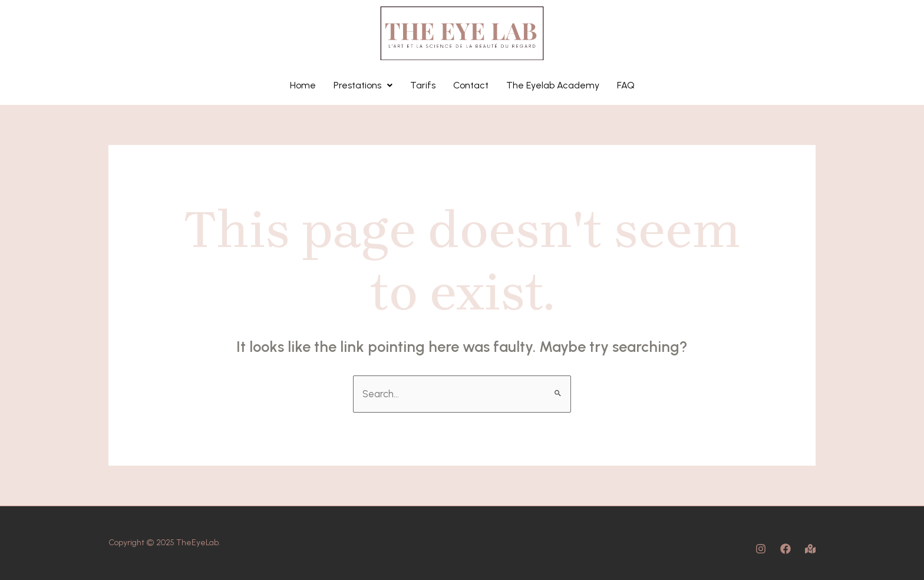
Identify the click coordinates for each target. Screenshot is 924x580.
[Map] (810, 549)
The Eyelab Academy (553, 85)
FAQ (626, 85)
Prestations (363, 85)
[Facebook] (786, 549)
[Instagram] (761, 549)
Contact (471, 85)
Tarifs (423, 85)
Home (303, 85)
